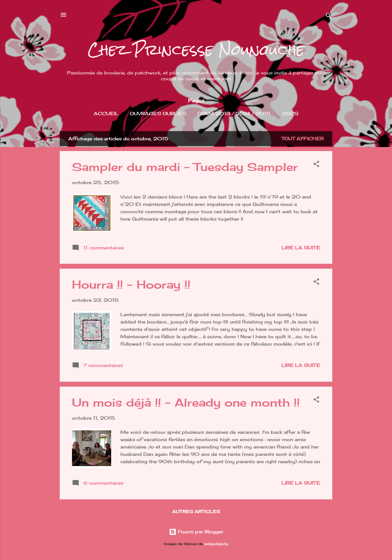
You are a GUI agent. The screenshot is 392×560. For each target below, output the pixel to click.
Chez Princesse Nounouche (196, 50)
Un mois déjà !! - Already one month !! (186, 403)
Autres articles (196, 511)
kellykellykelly (216, 544)
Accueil (106, 114)
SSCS (290, 114)
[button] (316, 165)
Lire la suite (301, 248)
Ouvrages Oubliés (158, 114)
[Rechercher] (329, 17)
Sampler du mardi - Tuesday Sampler (185, 167)
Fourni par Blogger (196, 532)
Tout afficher (303, 139)
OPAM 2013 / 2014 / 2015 (234, 114)
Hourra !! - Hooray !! (131, 285)
